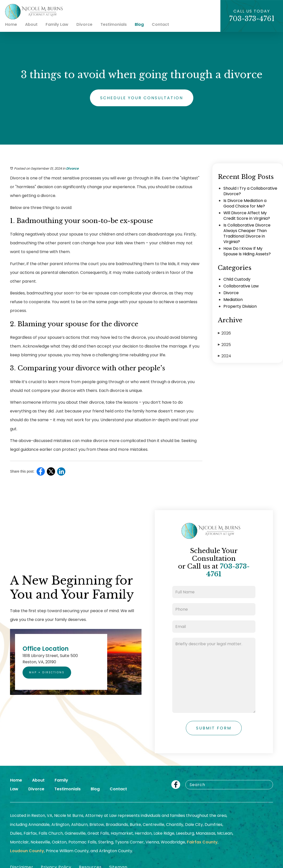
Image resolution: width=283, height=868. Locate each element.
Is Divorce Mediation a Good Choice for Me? (245, 203)
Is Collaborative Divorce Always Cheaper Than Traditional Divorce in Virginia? (247, 233)
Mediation (233, 300)
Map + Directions (47, 672)
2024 (225, 356)
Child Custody (237, 279)
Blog (139, 24)
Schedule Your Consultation (142, 98)
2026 (224, 333)
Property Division (240, 306)
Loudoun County (27, 851)
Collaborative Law (241, 286)
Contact (160, 24)
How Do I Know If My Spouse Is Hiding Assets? (247, 251)
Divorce (84, 24)
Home (11, 24)
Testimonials (114, 24)
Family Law (57, 24)
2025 (224, 345)
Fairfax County (202, 842)
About (31, 24)
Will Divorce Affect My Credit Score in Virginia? (247, 216)
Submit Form (214, 728)
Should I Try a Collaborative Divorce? (250, 191)
